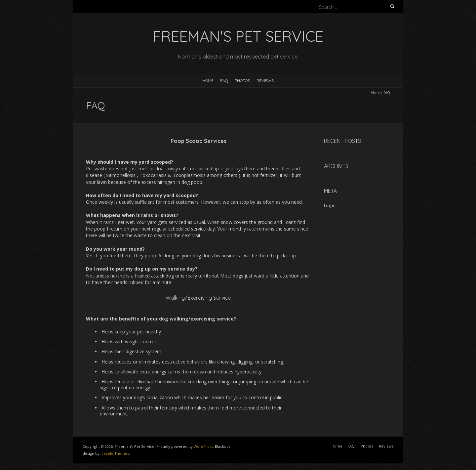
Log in (330, 205)
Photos (242, 81)
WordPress (203, 446)
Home (208, 81)
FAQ (224, 81)
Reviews (265, 81)
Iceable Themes (115, 453)
